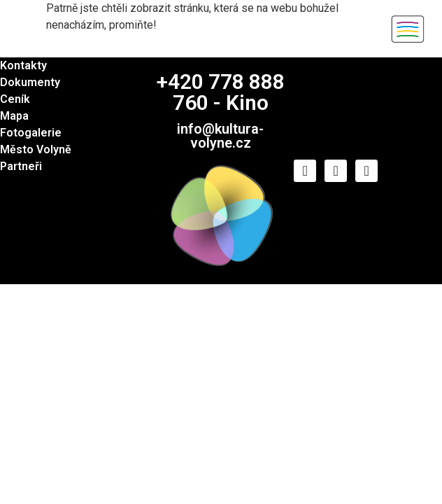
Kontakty (23, 65)
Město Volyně (36, 149)
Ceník (15, 99)
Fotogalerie (31, 133)
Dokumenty (30, 82)
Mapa (14, 116)
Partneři (21, 166)
